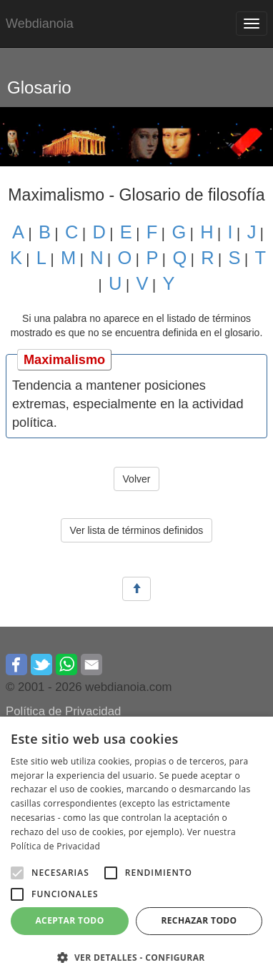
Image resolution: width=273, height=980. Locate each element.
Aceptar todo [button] (69, 920)
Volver (137, 479)
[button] (17, 873)
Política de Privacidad (63, 711)
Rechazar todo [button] (199, 920)
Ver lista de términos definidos (137, 530)
